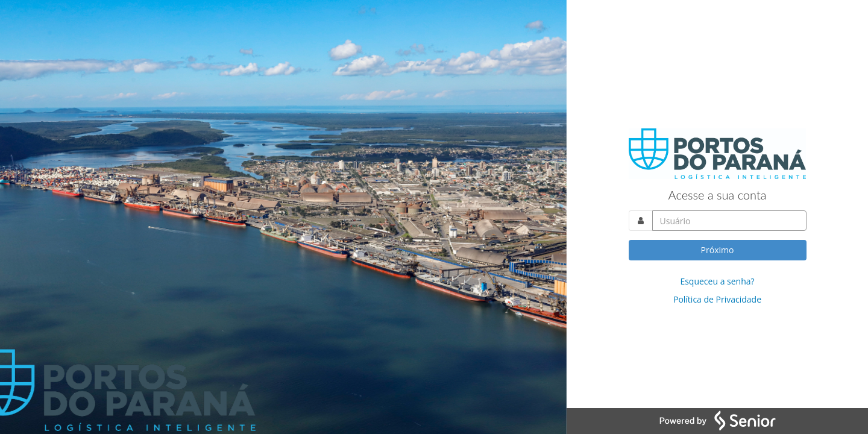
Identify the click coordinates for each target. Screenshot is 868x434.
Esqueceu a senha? (717, 281)
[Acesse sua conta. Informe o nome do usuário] (729, 221)
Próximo (718, 250)
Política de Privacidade (717, 299)
